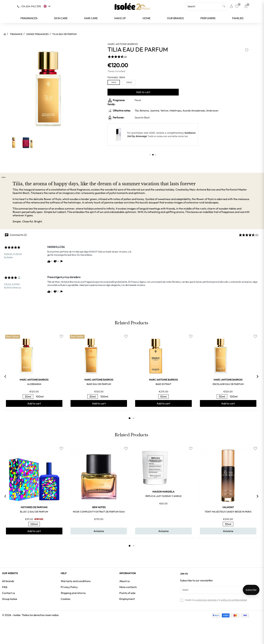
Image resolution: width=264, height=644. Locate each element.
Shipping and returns (73, 593)
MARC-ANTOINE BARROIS (123, 44)
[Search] (207, 6)
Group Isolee (10, 599)
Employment (127, 599)
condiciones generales (206, 600)
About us (125, 581)
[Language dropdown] (47, 6)
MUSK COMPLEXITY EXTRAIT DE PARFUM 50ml (99, 512)
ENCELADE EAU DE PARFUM (228, 384)
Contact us (8, 593)
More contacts (128, 587)
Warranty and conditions (76, 581)
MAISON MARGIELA (163, 492)
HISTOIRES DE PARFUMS (34, 507)
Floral (138, 100)
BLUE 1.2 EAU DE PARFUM (34, 512)
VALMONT (228, 507)
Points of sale (127, 593)
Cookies (66, 599)
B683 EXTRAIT (164, 384)
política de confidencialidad (234, 600)
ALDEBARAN (34, 384)
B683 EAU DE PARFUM (99, 384)
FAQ (5, 587)
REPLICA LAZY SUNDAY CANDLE (164, 496)
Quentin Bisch (142, 117)
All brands (8, 581)
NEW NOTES (99, 507)
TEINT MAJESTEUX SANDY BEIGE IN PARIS (228, 512)
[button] (150, 155)
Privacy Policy (69, 587)
